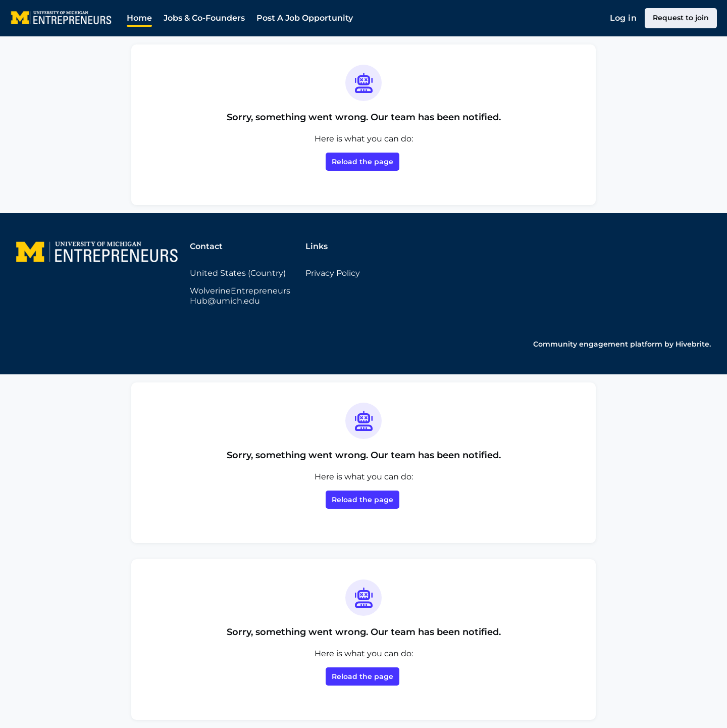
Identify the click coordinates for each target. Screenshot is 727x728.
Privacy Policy (333, 273)
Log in (623, 18)
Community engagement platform (598, 344)
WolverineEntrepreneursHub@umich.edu (240, 296)
